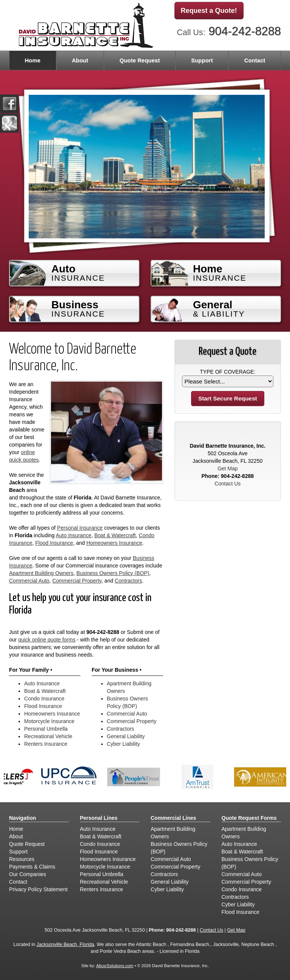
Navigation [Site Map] (23, 818)
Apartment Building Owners (41, 573)
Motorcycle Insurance (49, 721)
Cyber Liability (123, 744)
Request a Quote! (209, 11)
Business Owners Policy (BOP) (113, 573)
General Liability (126, 736)
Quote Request (27, 844)
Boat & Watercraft (115, 535)
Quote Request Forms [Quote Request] (249, 818)
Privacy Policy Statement (38, 889)
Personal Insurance (80, 528)
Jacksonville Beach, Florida (66, 944)
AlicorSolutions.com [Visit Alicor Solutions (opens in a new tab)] (115, 966)
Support (18, 852)
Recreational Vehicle (48, 736)
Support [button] (202, 60)
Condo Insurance (44, 699)
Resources (22, 859)
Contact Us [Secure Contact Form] (228, 484)
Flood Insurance (54, 543)
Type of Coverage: (228, 372)
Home (32, 60)
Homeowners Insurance (114, 543)
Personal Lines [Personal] (99, 818)
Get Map (228, 468)
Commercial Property (77, 581)
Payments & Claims (32, 867)
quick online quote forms (47, 640)
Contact (255, 60)
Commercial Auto (29, 581)
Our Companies (28, 874)
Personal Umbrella (46, 729)
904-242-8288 (245, 31)
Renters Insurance (46, 744)
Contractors (128, 581)
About (80, 60)
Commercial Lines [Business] (174, 818)
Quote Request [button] (140, 60)
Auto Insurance (74, 535)
